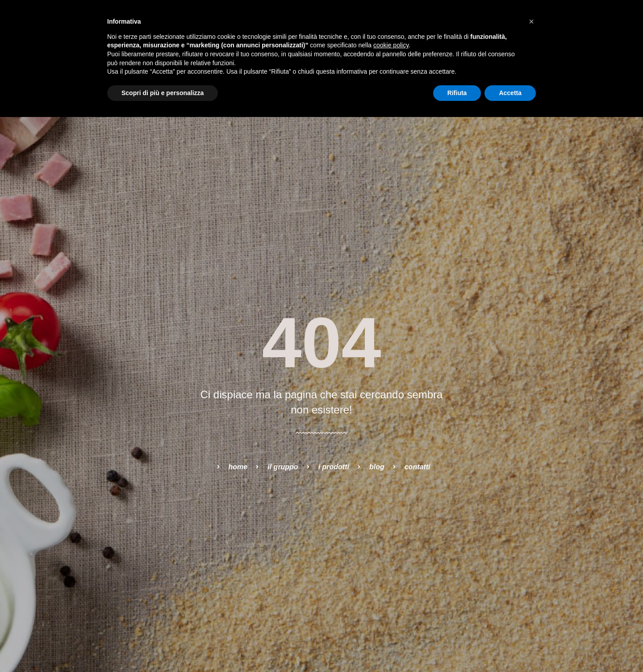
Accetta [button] (510, 93)
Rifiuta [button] (457, 93)
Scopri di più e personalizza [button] (163, 93)
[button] (531, 21)
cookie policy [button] (391, 45)
